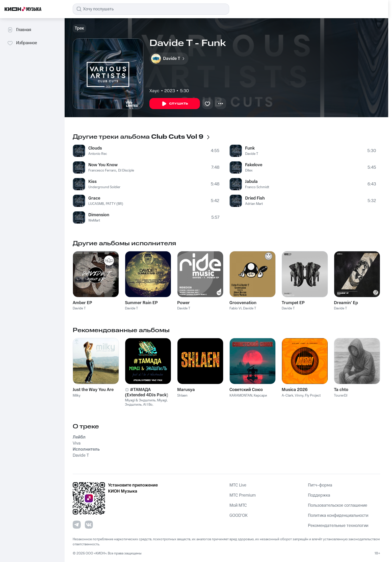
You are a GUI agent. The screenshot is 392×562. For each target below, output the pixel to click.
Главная (19, 30)
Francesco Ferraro (102, 170)
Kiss (93, 182)
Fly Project (313, 396)
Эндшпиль (133, 405)
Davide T (252, 154)
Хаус (154, 91)
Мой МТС (238, 505)
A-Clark (288, 396)
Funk (250, 148)
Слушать (175, 104)
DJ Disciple (126, 170)
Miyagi (162, 400)
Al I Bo (148, 405)
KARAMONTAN (241, 396)
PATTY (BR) (114, 204)
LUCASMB (96, 204)
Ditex (249, 170)
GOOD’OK (239, 516)
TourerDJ (341, 396)
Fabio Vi (236, 308)
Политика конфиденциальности (338, 516)
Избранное (22, 43)
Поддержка (319, 495)
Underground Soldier (104, 187)
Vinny (299, 396)
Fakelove (254, 165)
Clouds (95, 148)
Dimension (99, 215)
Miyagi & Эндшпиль (140, 400)
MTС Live (238, 485)
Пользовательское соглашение (338, 505)
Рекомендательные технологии (338, 526)
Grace (94, 198)
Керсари (260, 396)
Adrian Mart (254, 204)
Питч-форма (320, 485)
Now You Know (103, 165)
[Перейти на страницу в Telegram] (77, 525)
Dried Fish (255, 198)
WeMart (94, 221)
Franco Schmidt (257, 187)
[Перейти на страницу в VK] (89, 525)
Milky (77, 396)
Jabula (251, 182)
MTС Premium (243, 495)
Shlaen (182, 396)
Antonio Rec (98, 154)
